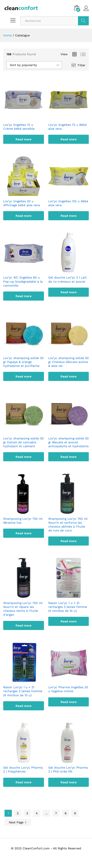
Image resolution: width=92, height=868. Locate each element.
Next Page (18, 822)
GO (83, 21)
